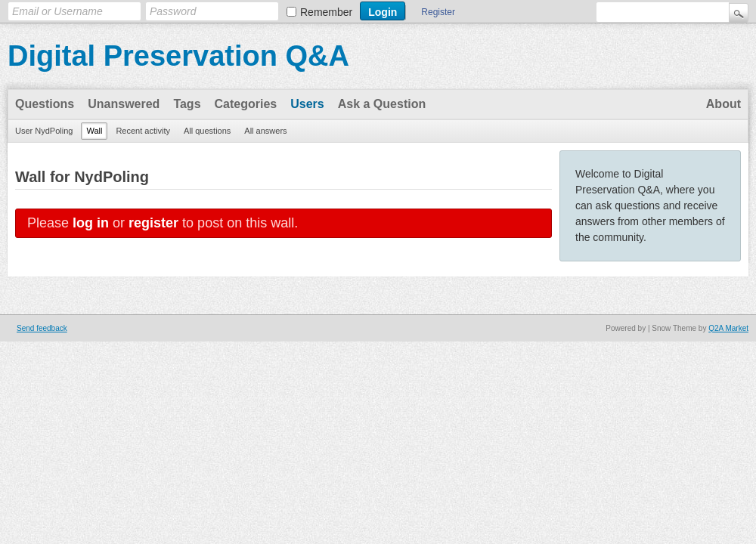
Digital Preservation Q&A (178, 56)
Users (307, 104)
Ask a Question (382, 104)
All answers (265, 131)
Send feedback (42, 328)
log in (91, 223)
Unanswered (124, 104)
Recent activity (143, 131)
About (723, 104)
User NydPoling (44, 131)
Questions (45, 104)
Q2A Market (728, 328)
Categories (246, 104)
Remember (326, 12)
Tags (187, 104)
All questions (207, 131)
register (153, 223)
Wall (94, 131)
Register (438, 12)
